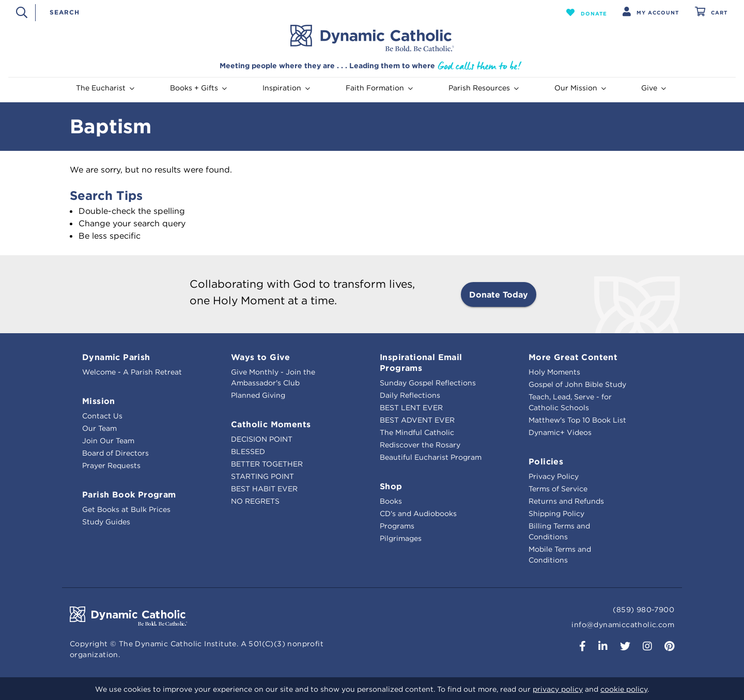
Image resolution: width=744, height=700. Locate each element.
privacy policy (558, 689)
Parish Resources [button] (484, 88)
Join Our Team (108, 441)
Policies (546, 461)
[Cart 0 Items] (711, 13)
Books (391, 501)
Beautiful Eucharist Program (431, 457)
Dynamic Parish (116, 357)
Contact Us (102, 416)
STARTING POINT (262, 476)
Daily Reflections (410, 395)
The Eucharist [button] (105, 88)
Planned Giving (258, 395)
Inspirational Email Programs (421, 362)
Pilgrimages (401, 538)
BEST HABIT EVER (264, 489)
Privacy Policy (554, 476)
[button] (587, 12)
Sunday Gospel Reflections (428, 383)
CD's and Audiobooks (418, 514)
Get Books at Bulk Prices (126, 509)
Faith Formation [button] (379, 88)
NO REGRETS (255, 501)
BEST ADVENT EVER (417, 420)
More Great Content (573, 357)
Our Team (99, 428)
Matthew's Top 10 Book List (577, 420)
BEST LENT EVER (411, 408)
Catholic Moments (271, 424)
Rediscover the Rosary (420, 445)
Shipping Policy (556, 514)
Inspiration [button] (286, 88)
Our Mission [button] (580, 88)
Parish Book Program (129, 494)
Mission (99, 401)
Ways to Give (261, 357)
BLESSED (248, 452)
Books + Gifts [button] (198, 88)
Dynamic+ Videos (560, 432)
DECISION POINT (262, 439)
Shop (391, 486)
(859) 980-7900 (644, 610)
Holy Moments (554, 372)
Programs (397, 526)
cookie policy (624, 689)
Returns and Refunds (566, 501)
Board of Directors (115, 453)
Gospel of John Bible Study (577, 384)
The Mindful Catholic (417, 432)
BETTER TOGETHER (267, 464)
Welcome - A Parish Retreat (132, 372)
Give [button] (654, 88)
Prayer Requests (111, 465)
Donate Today (499, 294)
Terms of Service (558, 489)
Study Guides (106, 522)
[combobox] (295, 12)
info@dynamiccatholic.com (623, 625)
